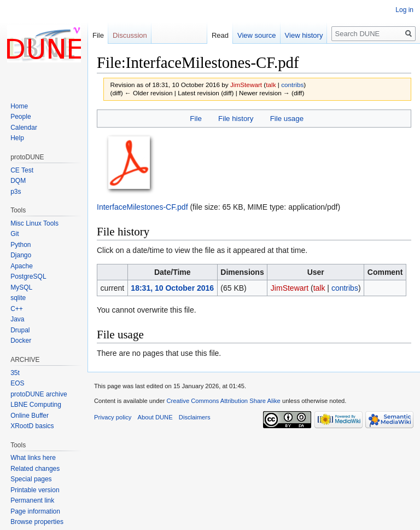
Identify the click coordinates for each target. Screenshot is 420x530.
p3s (16, 192)
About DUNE (155, 417)
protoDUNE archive (39, 394)
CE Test (22, 170)
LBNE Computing (36, 405)
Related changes (35, 469)
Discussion (130, 35)
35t (15, 373)
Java (17, 319)
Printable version (35, 490)
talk (271, 85)
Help (17, 138)
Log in (404, 10)
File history (236, 119)
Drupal (20, 330)
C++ (17, 309)
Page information (35, 511)
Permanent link (32, 500)
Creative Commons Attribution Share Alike (223, 401)
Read (220, 35)
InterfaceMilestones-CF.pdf (142, 207)
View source (257, 35)
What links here (33, 458)
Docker (21, 341)
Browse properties (37, 522)
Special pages (31, 479)
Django (21, 255)
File (196, 119)
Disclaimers (195, 417)
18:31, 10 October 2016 (172, 288)
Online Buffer (30, 416)
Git (14, 234)
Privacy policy (113, 417)
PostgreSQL (28, 276)
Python (21, 245)
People (21, 117)
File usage (287, 119)
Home (19, 106)
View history (304, 35)
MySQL (21, 287)
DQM (18, 181)
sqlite (18, 298)
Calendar (24, 128)
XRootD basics (32, 426)
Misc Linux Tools (34, 223)
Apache (22, 266)
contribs (292, 85)
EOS (17, 383)
